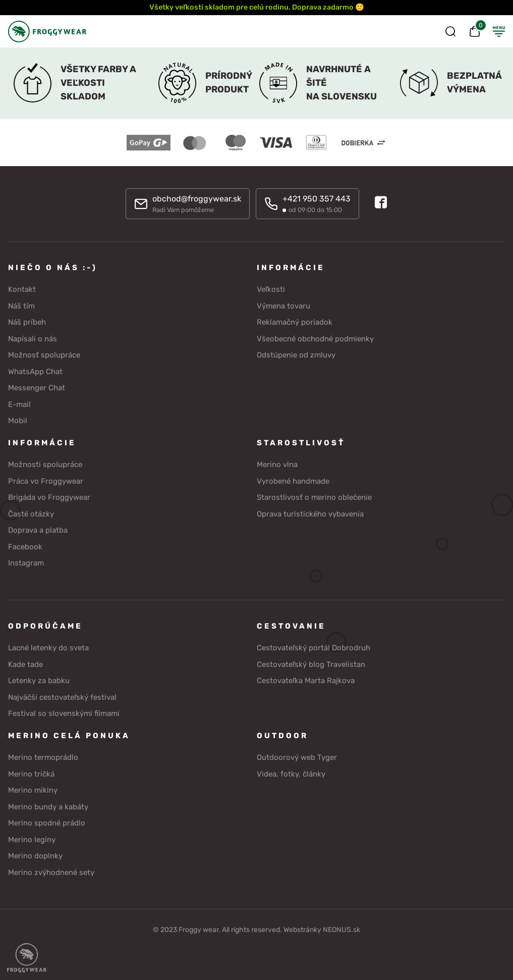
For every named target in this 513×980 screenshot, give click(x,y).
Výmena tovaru (283, 306)
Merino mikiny (33, 790)
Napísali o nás (33, 339)
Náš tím (21, 306)
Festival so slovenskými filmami (64, 713)
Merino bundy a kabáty (48, 807)
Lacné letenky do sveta (48, 648)
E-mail (19, 404)
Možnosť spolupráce (44, 355)
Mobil (18, 421)
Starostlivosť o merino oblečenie (314, 497)
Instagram (26, 563)
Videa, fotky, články (291, 774)
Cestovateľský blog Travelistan (311, 664)
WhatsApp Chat (35, 372)
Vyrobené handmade (293, 481)
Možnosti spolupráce (45, 465)
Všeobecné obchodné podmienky (315, 339)
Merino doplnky (35, 856)
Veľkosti (271, 289)
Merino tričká (31, 774)
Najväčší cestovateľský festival (62, 697)
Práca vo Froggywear (46, 481)
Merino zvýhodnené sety (51, 872)
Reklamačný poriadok (295, 322)
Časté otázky (31, 514)
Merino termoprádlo (43, 757)
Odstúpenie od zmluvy (296, 355)
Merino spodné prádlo (47, 823)
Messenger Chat (37, 388)
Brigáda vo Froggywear (49, 497)
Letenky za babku (39, 681)
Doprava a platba (38, 530)
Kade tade (25, 664)
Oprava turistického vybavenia (310, 514)
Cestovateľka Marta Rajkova (306, 681)
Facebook (25, 547)
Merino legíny (32, 840)
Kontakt (22, 289)
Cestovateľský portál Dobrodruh (313, 648)
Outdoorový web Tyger (297, 757)
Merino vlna (277, 465)
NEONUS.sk (341, 930)
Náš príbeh (27, 322)
